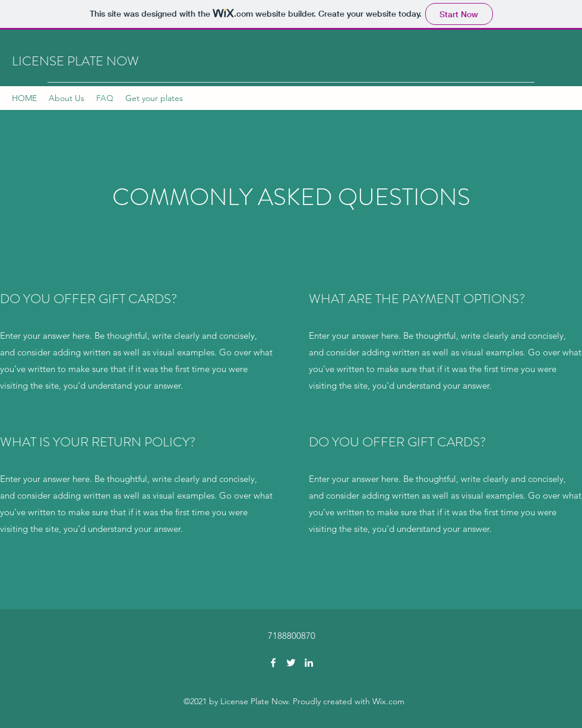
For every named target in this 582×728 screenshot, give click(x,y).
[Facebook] (273, 663)
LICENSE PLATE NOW (75, 61)
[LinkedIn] (309, 663)
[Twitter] (291, 663)
